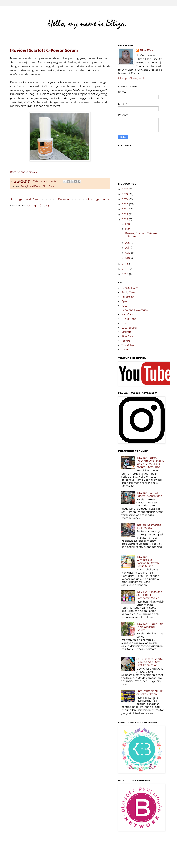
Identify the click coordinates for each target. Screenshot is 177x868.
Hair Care (127, 314)
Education (128, 297)
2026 (126, 274)
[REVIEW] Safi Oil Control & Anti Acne (149, 494)
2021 (125, 209)
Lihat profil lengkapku (132, 78)
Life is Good (129, 319)
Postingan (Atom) (37, 206)
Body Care (128, 292)
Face (23, 186)
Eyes (124, 301)
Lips (124, 323)
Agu (128, 253)
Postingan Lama (98, 199)
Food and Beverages (135, 310)
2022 (125, 214)
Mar (128, 229)
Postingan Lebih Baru (25, 199)
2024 (126, 264)
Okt (128, 258)
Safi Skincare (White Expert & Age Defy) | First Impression (150, 662)
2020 (126, 204)
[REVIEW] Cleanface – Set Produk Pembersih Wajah (150, 595)
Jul (127, 248)
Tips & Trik (128, 345)
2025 (125, 269)
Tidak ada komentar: (46, 181)
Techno (126, 341)
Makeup (126, 332)
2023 (125, 219)
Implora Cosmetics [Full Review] (149, 526)
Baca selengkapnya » (23, 172)
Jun (128, 243)
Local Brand (34, 186)
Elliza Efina (146, 50)
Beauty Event (130, 288)
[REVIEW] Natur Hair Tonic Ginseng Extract (150, 627)
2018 (125, 194)
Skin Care (48, 186)
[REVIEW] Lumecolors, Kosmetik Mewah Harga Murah (148, 561)
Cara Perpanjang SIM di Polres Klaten (150, 692)
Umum (126, 350)
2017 (125, 189)
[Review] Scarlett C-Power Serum (44, 50)
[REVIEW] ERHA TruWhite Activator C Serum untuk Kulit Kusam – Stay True (150, 462)
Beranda (63, 199)
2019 (125, 199)
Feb (128, 224)
